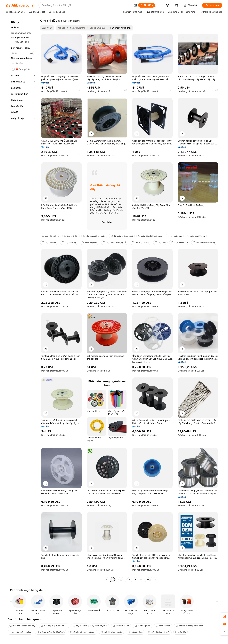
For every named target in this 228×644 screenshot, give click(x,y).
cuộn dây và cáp (179, 242)
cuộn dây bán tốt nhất (159, 632)
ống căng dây (69, 242)
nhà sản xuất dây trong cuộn (189, 626)
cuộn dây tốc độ (121, 626)
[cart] (177, 6)
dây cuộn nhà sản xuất (122, 236)
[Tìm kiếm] (147, 5)
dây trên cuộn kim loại (20, 632)
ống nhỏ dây (71, 236)
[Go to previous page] (106, 580)
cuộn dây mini (100, 626)
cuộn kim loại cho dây (112, 632)
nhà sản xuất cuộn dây (94, 236)
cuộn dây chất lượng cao (150, 236)
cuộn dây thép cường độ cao (54, 626)
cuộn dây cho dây (141, 242)
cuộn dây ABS (163, 626)
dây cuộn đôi (80, 626)
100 (147, 580)
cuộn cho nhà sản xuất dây (22, 626)
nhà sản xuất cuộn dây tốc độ (51, 632)
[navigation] (22, 300)
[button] (135, 5)
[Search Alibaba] (86, 5)
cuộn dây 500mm (196, 236)
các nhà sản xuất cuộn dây (83, 632)
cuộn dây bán (175, 236)
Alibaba (61, 28)
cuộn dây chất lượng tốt (115, 242)
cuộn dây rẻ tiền (50, 236)
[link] (224, 616)
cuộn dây (160, 242)
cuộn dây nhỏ (49, 242)
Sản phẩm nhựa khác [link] (121, 28)
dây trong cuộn (90, 242)
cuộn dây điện (135, 632)
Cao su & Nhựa (77, 28)
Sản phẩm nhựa (98, 28)
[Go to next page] (153, 580)
